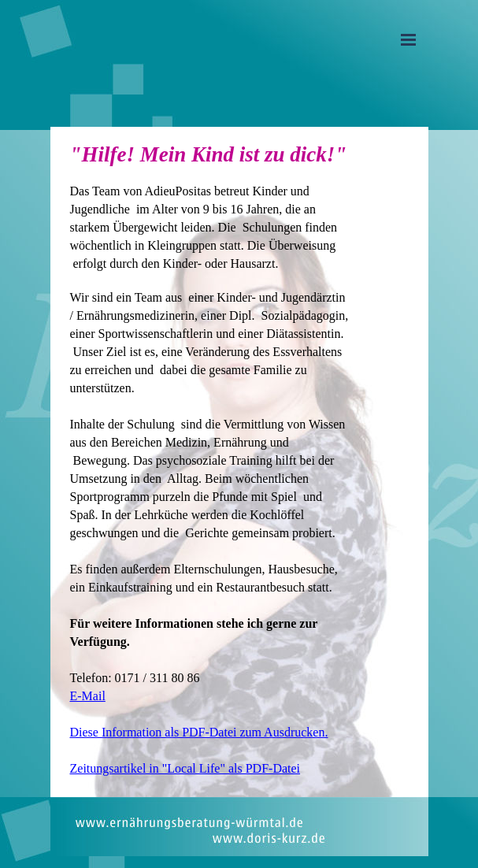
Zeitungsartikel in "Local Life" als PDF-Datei (185, 768)
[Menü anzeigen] (409, 39)
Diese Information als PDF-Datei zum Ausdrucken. (199, 732)
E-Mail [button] (88, 696)
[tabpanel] (210, 462)
